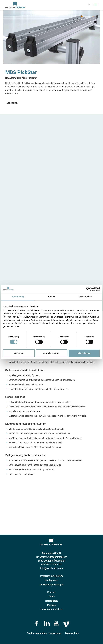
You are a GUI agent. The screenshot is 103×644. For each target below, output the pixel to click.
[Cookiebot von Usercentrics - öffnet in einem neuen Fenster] (88, 289)
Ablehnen (19, 353)
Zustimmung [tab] (18, 297)
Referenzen (51, 601)
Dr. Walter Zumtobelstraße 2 (51, 557)
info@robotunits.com (52, 568)
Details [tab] (51, 297)
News (52, 597)
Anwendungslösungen (51, 585)
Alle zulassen (84, 353)
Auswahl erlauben (51, 353)
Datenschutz (72, 633)
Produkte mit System (52, 576)
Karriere (51, 605)
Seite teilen (12, 103)
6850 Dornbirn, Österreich (51, 561)
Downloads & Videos (52, 609)
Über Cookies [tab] (85, 297)
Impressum (55, 633)
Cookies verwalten (37, 633)
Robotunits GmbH (51, 553)
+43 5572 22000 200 (51, 564)
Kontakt (51, 592)
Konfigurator (52, 580)
